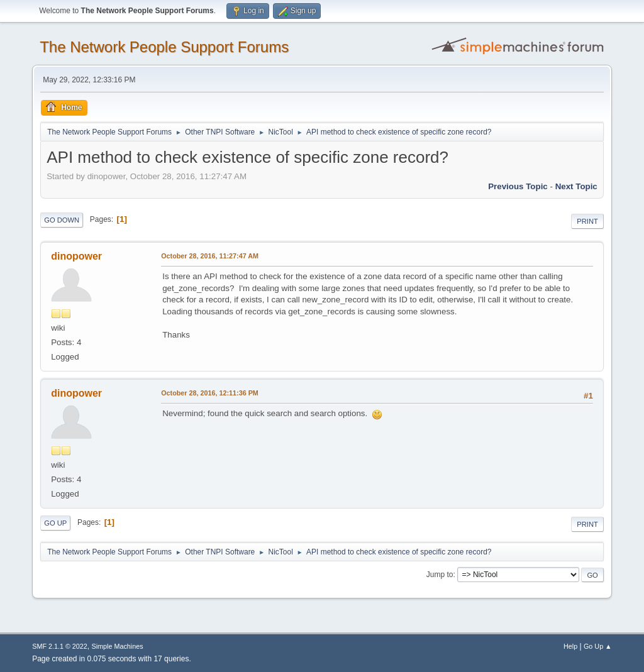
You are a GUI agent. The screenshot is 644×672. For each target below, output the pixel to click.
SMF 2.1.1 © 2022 (60, 646)
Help (570, 646)
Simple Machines (118, 646)
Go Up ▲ (598, 646)
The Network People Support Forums (164, 47)
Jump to (440, 575)
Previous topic (518, 186)
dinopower (76, 256)
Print (587, 221)
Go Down (62, 220)
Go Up (55, 523)
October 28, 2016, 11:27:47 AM (210, 256)
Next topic (576, 186)
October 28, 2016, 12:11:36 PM (210, 393)
